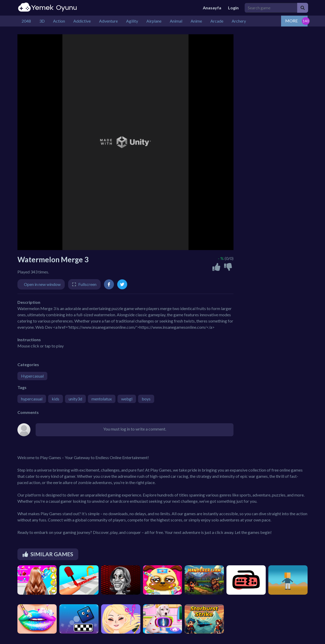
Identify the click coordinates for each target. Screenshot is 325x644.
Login (233, 8)
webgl (127, 399)
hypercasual (32, 399)
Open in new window (42, 284)
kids (56, 399)
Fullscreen (87, 284)
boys (146, 399)
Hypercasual (32, 376)
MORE (291, 21)
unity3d (75, 399)
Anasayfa (212, 8)
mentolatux (102, 399)
